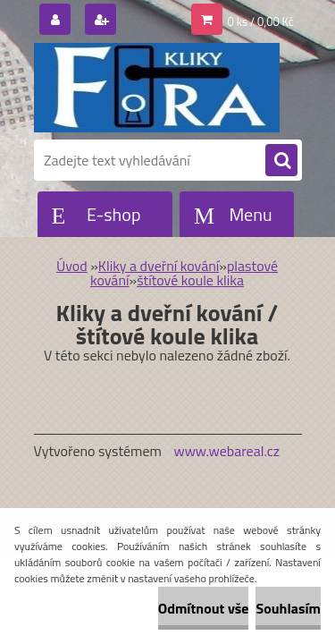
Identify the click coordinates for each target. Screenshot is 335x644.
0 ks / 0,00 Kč (261, 21)
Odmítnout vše (204, 608)
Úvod (72, 266)
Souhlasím (288, 608)
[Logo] (157, 88)
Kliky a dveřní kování (159, 266)
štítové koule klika (190, 280)
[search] (281, 161)
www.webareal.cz (226, 451)
